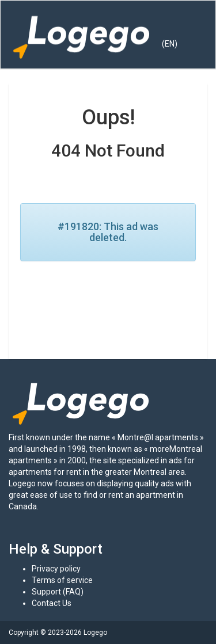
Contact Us (52, 603)
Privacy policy (56, 569)
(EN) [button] (170, 44)
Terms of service (62, 580)
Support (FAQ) (58, 592)
